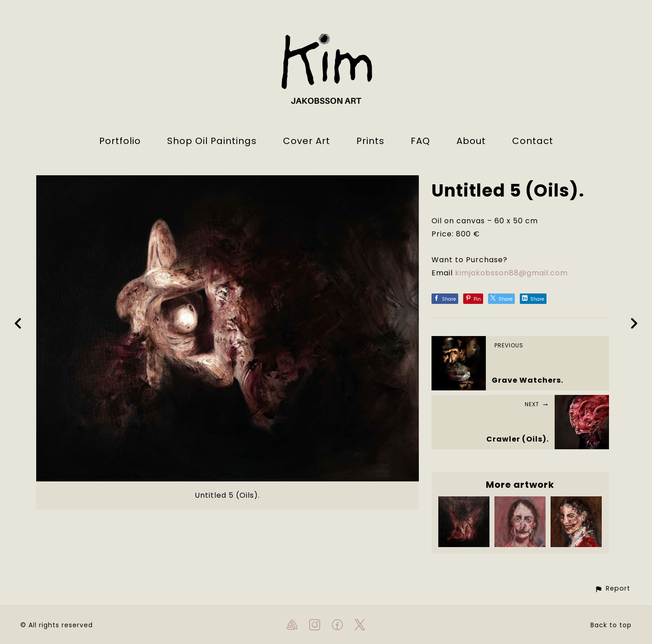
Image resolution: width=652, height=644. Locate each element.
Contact (533, 141)
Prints (370, 141)
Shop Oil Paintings (212, 141)
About (471, 141)
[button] (612, 589)
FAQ (420, 141)
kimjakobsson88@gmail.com (511, 273)
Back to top (611, 625)
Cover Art (307, 141)
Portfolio (120, 141)
